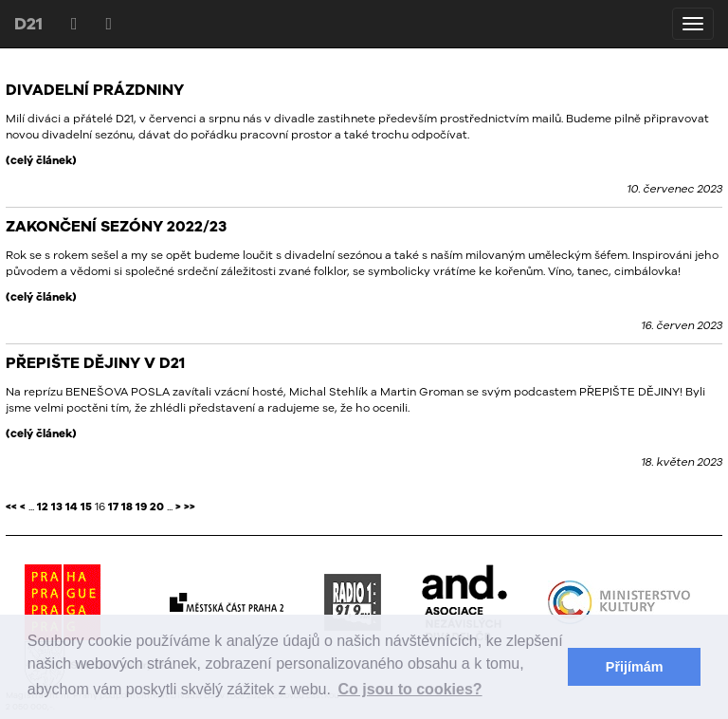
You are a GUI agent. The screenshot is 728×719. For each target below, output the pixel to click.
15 (86, 507)
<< (11, 507)
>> (190, 507)
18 (127, 507)
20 (157, 507)
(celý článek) (41, 160)
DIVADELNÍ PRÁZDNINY (95, 89)
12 (43, 507)
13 (57, 507)
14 (72, 507)
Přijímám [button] (635, 667)
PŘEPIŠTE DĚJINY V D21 (95, 362)
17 (113, 507)
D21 (28, 23)
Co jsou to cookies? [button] (410, 689)
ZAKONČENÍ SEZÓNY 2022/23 (116, 226)
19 (141, 507)
